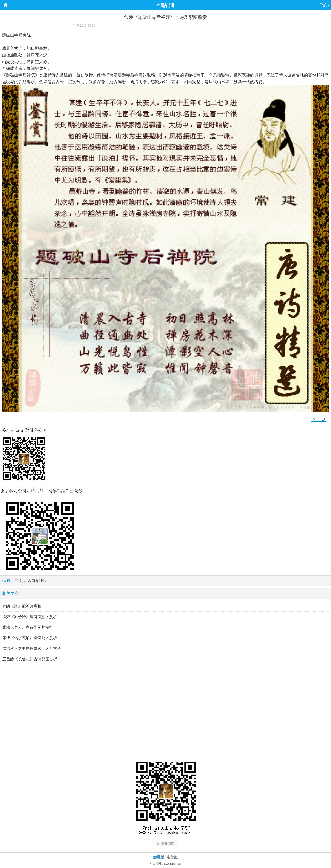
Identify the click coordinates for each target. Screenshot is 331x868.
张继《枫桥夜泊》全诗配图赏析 (30, 638)
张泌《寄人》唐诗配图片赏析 (28, 627)
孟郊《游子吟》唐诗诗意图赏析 (30, 617)
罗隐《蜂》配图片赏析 (22, 606)
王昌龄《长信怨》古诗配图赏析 (30, 659)
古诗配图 (36, 581)
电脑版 (172, 857)
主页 (19, 581)
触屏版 (159, 857)
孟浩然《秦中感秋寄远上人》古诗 (32, 648)
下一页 (318, 419)
